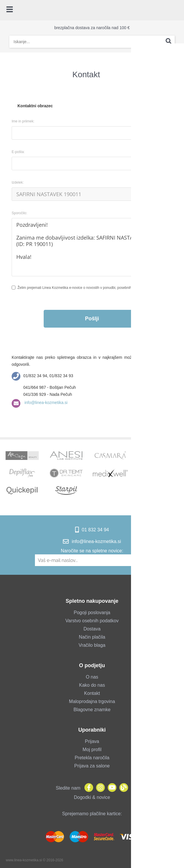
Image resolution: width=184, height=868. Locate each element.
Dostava (92, 629)
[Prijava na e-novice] (146, 560)
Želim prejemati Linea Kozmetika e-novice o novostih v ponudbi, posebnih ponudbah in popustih (92, 288)
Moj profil (92, 750)
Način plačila (92, 637)
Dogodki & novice (92, 797)
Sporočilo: (19, 213)
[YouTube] (111, 788)
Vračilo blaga (92, 645)
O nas (92, 677)
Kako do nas (92, 685)
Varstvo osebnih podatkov (92, 621)
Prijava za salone (92, 766)
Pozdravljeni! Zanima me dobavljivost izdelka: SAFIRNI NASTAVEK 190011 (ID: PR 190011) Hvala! (92, 247)
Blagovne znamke (92, 710)
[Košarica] (177, 10)
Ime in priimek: (23, 121)
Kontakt (92, 693)
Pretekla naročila (92, 758)
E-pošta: (18, 152)
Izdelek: (18, 182)
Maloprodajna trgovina (92, 701)
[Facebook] (87, 788)
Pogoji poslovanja (92, 613)
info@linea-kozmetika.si (45, 403)
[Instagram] (99, 788)
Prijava (92, 741)
